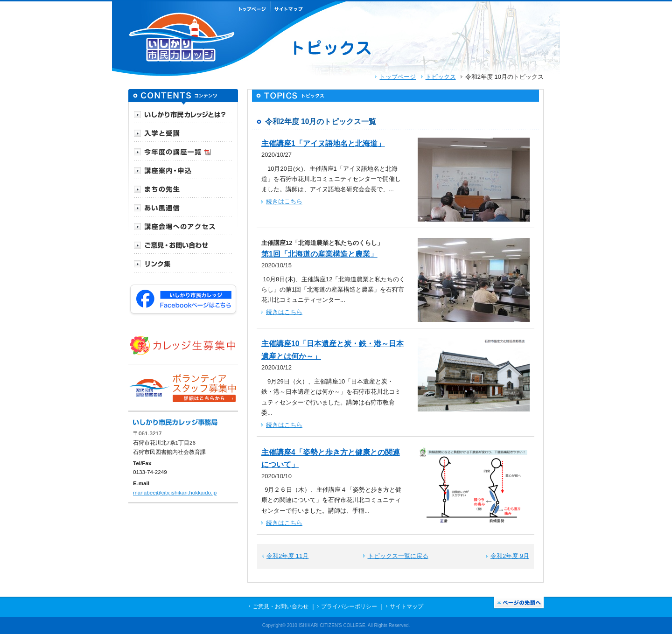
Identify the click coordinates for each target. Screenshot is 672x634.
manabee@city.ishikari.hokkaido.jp (175, 492)
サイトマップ (406, 606)
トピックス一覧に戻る (398, 556)
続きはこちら (284, 201)
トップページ (398, 77)
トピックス (441, 77)
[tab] (183, 114)
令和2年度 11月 (287, 556)
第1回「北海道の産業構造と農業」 (319, 254)
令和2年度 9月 (510, 556)
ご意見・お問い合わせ (280, 606)
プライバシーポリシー (349, 606)
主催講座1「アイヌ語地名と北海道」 (323, 143)
